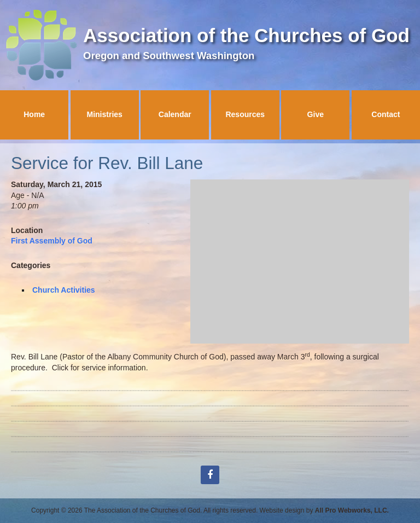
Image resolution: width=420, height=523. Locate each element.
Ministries (105, 114)
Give (316, 114)
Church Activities (64, 290)
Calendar (175, 114)
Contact (386, 114)
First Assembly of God (52, 241)
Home (34, 114)
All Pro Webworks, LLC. (352, 510)
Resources (245, 114)
